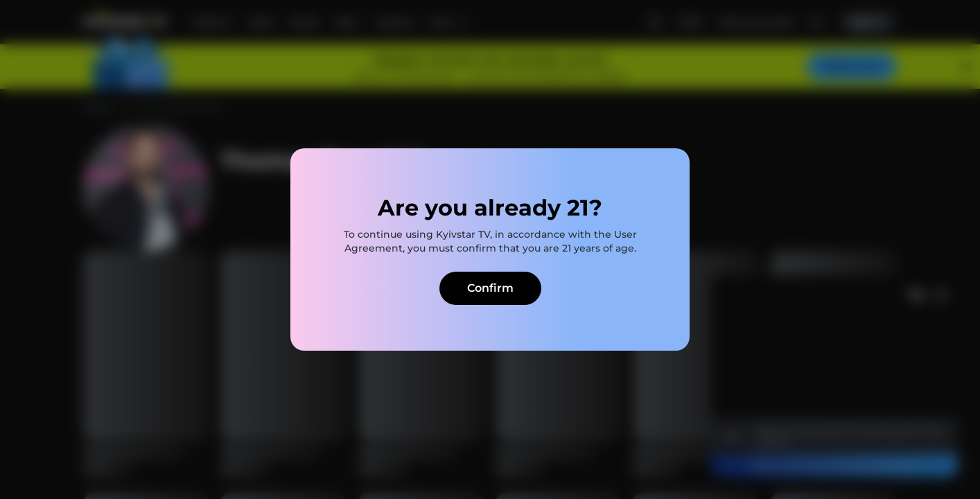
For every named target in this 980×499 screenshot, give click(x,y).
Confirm (490, 288)
